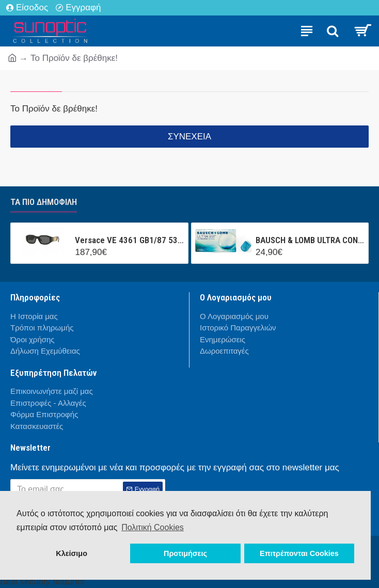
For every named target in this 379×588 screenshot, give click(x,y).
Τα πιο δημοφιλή (44, 202)
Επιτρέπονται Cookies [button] (299, 553)
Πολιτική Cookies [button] (153, 527)
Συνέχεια (189, 137)
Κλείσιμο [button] (72, 553)
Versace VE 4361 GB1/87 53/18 (129, 240)
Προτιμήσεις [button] (185, 553)
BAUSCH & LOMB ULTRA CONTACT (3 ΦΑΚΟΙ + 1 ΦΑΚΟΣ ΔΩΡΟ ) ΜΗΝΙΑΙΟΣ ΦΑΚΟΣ (310, 240)
